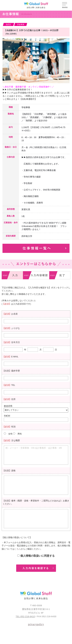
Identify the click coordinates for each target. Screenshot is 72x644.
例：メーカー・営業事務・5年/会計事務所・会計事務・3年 (34, 448)
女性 (10, 434)
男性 (20, 434)
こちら (18, 549)
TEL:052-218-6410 (25, 616)
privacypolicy (36, 624)
